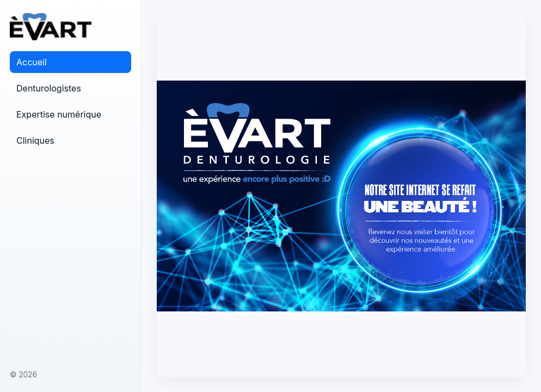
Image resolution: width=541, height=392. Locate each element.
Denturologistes (49, 88)
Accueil (32, 62)
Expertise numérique (59, 114)
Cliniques (35, 140)
